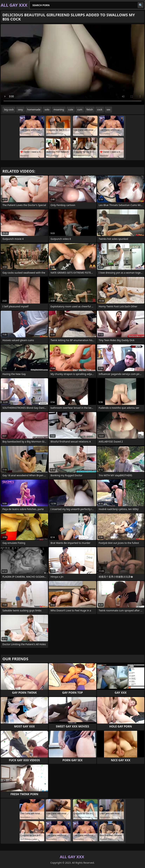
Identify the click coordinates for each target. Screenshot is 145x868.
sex (108, 109)
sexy (20, 109)
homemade (34, 109)
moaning (59, 109)
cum (80, 109)
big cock (9, 109)
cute (71, 109)
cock (100, 109)
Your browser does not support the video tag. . (72, 65)
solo (47, 109)
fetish (90, 109)
